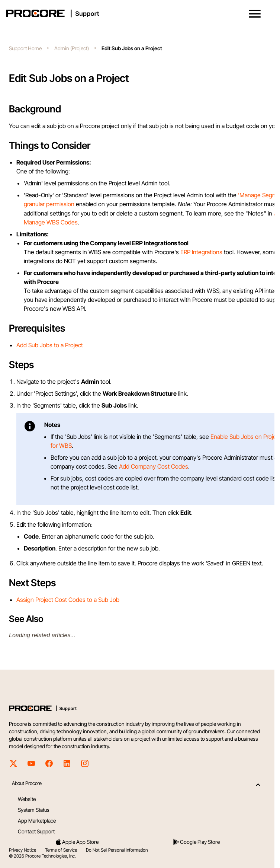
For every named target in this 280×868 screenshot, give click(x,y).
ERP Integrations (201, 252)
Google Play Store (196, 842)
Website (27, 799)
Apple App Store (77, 842)
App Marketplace (37, 821)
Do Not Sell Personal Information (117, 850)
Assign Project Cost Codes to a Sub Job (68, 600)
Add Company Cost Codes (154, 466)
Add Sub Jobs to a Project (50, 345)
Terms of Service (61, 850)
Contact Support (36, 831)
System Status (34, 810)
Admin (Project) (72, 48)
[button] (255, 14)
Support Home (25, 48)
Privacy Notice (22, 850)
